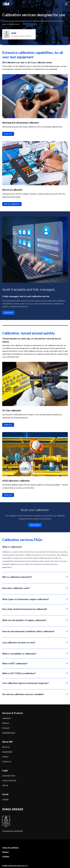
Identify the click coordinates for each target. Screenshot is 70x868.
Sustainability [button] (7, 752)
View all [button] (5, 785)
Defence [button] (6, 723)
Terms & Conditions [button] (10, 848)
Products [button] (6, 728)
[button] (8, 134)
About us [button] (6, 747)
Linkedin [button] (5, 799)
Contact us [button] (7, 761)
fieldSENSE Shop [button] (9, 733)
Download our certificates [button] (12, 831)
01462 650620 (13, 809)
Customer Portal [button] (9, 775)
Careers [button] (5, 756)
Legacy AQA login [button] (9, 780)
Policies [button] (5, 852)
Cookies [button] (6, 856)
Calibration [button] (7, 718)
